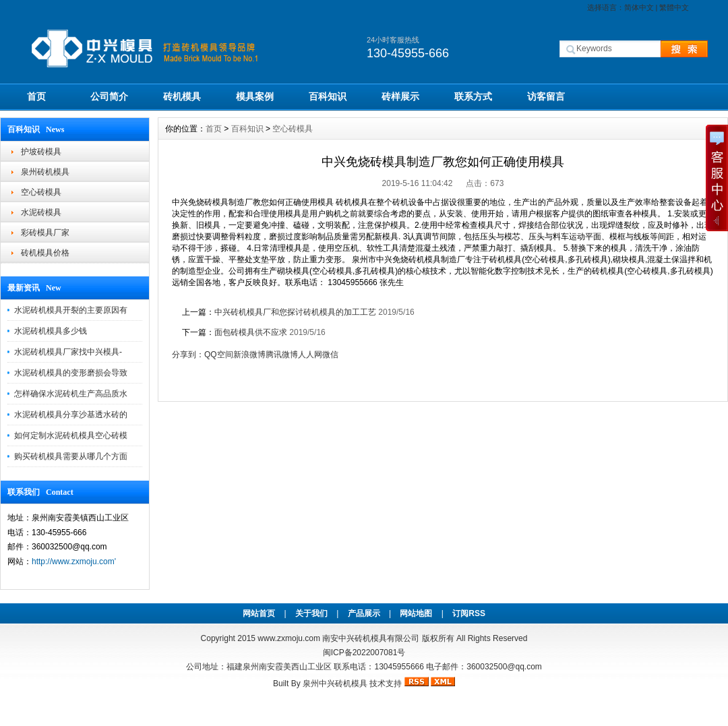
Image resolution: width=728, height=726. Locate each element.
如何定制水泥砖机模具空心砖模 (71, 435)
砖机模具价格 (45, 253)
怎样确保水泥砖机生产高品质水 (71, 394)
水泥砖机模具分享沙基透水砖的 (71, 415)
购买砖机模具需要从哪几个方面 (71, 456)
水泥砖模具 (41, 212)
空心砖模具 (41, 192)
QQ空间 (219, 355)
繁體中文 (674, 7)
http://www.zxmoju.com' (74, 562)
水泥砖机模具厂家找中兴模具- (68, 352)
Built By (288, 684)
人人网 (310, 355)
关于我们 (311, 613)
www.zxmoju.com (289, 638)
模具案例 (255, 96)
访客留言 (546, 96)
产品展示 (364, 613)
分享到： (188, 355)
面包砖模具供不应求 (252, 332)
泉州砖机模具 (45, 172)
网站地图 (416, 613)
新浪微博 (249, 355)
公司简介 (109, 96)
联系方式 (473, 96)
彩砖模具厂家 (45, 233)
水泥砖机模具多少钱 (51, 331)
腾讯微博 (282, 355)
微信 (330, 355)
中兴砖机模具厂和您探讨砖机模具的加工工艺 (296, 312)
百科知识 (328, 96)
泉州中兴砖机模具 (335, 684)
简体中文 (639, 7)
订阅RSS (469, 613)
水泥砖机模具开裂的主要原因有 (71, 310)
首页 (36, 96)
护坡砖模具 (41, 152)
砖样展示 (400, 96)
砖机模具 (182, 96)
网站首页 (259, 613)
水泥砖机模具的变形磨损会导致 (71, 373)
